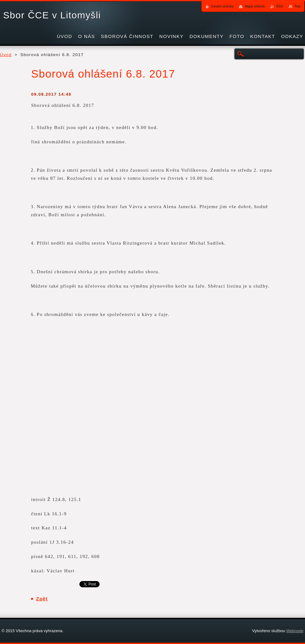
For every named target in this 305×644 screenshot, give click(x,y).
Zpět (42, 599)
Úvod (6, 55)
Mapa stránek (255, 6)
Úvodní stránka (222, 6)
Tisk (297, 6)
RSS (279, 6)
